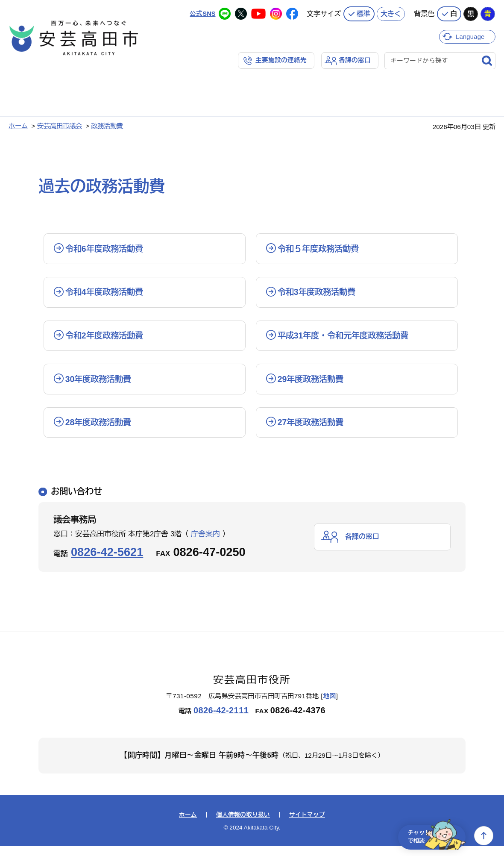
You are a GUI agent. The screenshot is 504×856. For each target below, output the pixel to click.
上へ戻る (484, 836)
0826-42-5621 (107, 562)
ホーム (18, 125)
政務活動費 (107, 125)
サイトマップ (307, 825)
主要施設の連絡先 (281, 60)
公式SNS (202, 13)
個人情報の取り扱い (243, 825)
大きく (391, 13)
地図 (330, 707)
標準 (363, 13)
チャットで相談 (432, 836)
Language (471, 35)
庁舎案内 (205, 544)
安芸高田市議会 (60, 125)
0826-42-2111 (221, 721)
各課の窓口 (355, 60)
